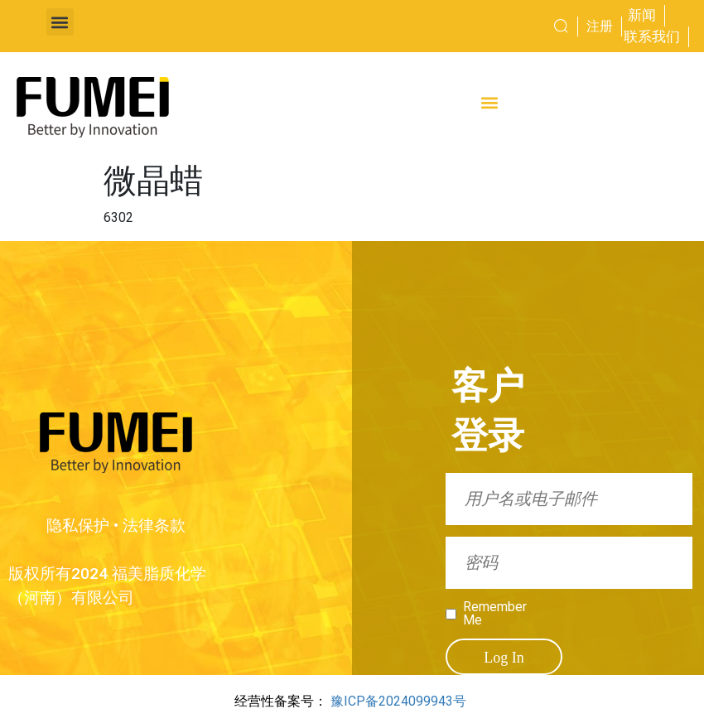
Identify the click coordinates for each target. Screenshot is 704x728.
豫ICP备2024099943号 (398, 701)
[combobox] (527, 27)
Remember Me (495, 614)
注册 (600, 26)
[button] (60, 22)
